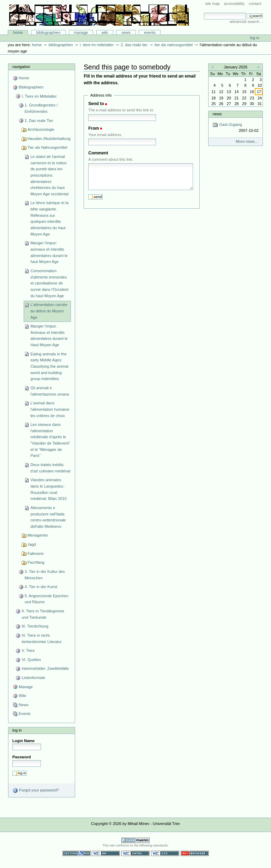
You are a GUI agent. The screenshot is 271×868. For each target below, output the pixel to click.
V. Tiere (28, 650)
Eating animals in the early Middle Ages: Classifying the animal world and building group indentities (49, 366)
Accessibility (234, 4)
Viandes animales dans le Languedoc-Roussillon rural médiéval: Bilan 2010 (48, 489)
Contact (255, 4)
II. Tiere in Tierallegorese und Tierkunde (43, 614)
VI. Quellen (31, 660)
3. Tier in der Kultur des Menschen (45, 575)
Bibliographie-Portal (99, 15)
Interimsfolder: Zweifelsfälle (45, 668)
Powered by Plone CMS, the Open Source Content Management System (135, 840)
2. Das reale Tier (134, 45)
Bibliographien (49, 32)
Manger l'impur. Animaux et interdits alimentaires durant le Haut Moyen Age (49, 335)
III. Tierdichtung (35, 626)
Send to (96, 104)
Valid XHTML (135, 853)
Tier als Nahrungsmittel (174, 45)
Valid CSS (165, 853)
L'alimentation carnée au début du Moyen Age (49, 311)
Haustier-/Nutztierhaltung (49, 139)
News (126, 32)
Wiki (105, 32)
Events (150, 32)
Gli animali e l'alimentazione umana (50, 391)
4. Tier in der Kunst (41, 587)
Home (18, 32)
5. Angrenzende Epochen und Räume (47, 599)
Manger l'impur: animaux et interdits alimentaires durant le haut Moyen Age (49, 252)
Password (22, 757)
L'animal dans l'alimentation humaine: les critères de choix (50, 409)
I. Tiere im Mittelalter (97, 45)
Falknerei (35, 554)
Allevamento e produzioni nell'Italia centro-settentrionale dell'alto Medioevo (48, 517)
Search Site (204, 13)
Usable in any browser (195, 853)
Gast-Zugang (235, 128)
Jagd (32, 544)
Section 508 (77, 853)
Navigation (21, 67)
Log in (255, 38)
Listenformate (33, 678)
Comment (98, 153)
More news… (247, 141)
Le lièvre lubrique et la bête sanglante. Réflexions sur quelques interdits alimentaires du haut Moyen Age (49, 218)
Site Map (212, 4)
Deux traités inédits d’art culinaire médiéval (50, 468)
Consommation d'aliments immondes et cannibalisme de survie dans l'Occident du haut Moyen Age (49, 283)
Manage (81, 32)
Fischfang (36, 562)
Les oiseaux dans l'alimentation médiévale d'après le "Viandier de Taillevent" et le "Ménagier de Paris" (50, 440)
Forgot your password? (36, 790)
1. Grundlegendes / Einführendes (41, 108)
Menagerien (38, 535)
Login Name (23, 741)
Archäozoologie (41, 129)
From (94, 128)
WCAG (106, 853)
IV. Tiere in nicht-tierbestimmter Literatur (41, 638)
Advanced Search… (246, 22)
